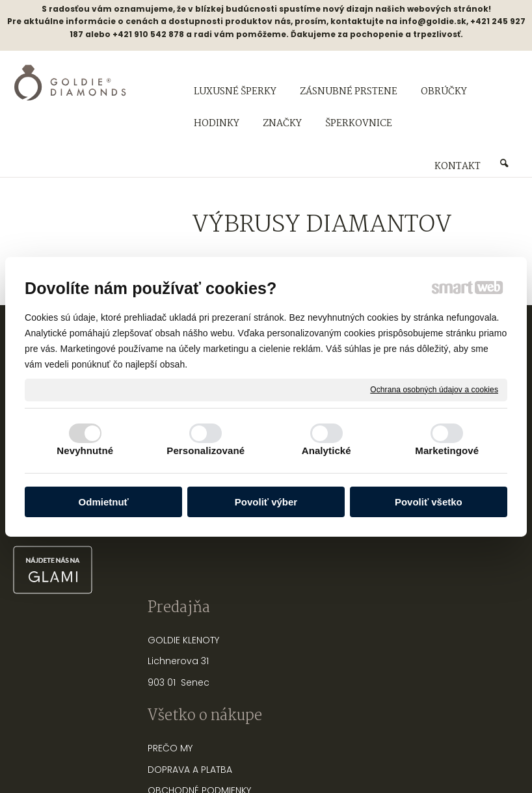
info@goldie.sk (433, 21)
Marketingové (447, 450)
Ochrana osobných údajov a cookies (434, 389)
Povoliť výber (266, 502)
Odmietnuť (104, 502)
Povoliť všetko (429, 502)
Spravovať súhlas (484, 748)
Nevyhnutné (85, 450)
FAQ (237, 554)
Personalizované (206, 450)
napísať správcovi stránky (224, 748)
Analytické (326, 450)
